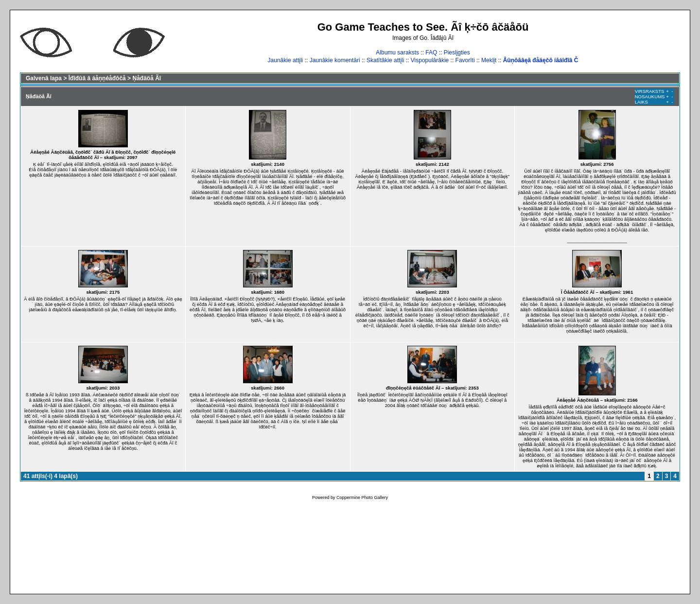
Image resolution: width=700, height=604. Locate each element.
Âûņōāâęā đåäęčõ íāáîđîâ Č (541, 60)
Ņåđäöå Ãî (147, 78)
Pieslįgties (457, 53)
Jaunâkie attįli (286, 60)
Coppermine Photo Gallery (362, 497)
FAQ (431, 53)
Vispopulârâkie (430, 60)
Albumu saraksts (397, 53)
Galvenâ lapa (44, 78)
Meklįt (489, 60)
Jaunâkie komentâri (335, 60)
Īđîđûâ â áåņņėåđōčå (97, 78)
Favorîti (465, 60)
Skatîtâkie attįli (385, 60)
